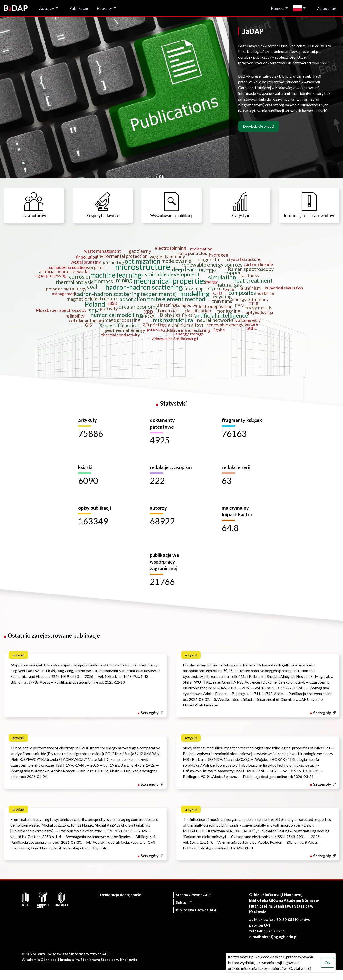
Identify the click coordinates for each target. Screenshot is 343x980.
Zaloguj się (326, 8)
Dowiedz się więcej (259, 126)
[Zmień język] (300, 8)
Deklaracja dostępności (121, 905)
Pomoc (277, 8)
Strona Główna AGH (194, 905)
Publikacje (79, 8)
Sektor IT (184, 912)
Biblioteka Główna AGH (197, 920)
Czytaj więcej (300, 968)
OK (327, 962)
